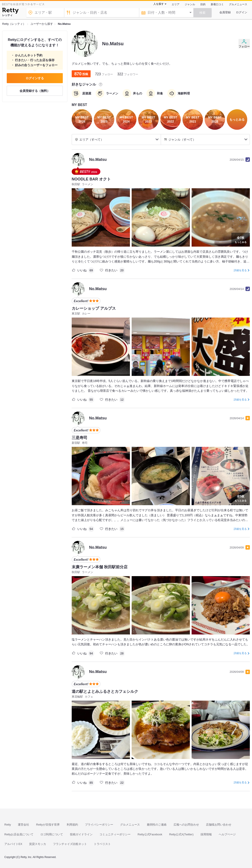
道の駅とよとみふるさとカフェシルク (105, 691)
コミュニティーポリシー (115, 834)
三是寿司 (80, 438)
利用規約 (72, 825)
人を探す (159, 4)
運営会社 (23, 825)
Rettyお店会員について (19, 834)
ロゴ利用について (52, 834)
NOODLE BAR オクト (91, 179)
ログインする (35, 78)
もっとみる (241, 239)
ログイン (242, 12)
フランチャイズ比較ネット (70, 844)
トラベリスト (102, 844)
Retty (8, 825)
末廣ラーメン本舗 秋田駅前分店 (100, 567)
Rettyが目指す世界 (48, 825)
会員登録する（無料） (35, 91)
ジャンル (190, 4)
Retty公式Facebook (150, 834)
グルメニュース (238, 4)
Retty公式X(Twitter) (181, 834)
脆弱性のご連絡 (157, 825)
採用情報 (206, 834)
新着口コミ (217, 4)
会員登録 (225, 12)
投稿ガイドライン (81, 834)
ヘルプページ (227, 834)
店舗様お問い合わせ (219, 825)
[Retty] (10, 11)
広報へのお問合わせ (186, 825)
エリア (176, 4)
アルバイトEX (13, 844)
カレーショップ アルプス (94, 308)
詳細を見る (240, 270)
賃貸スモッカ (38, 844)
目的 (203, 4)
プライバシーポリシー (99, 825)
